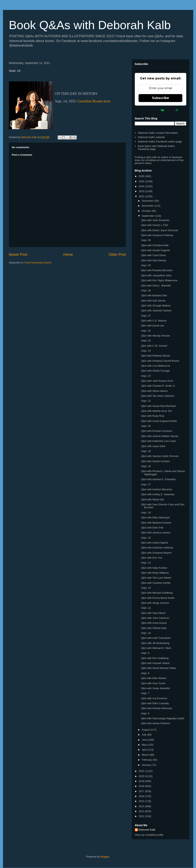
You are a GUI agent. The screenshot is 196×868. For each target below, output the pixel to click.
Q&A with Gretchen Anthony (157, 548)
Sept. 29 (146, 265)
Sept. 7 (145, 693)
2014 (142, 806)
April (145, 750)
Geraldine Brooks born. (94, 101)
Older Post (117, 255)
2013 (142, 811)
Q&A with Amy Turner (153, 683)
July (144, 735)
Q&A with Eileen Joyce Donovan (160, 230)
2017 (142, 791)
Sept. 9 (145, 653)
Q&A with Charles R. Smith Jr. (158, 386)
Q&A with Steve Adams (154, 391)
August (146, 730)
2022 (142, 196)
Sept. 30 (146, 240)
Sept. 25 (146, 331)
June (145, 740)
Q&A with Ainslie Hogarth (155, 250)
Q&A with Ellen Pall (152, 528)
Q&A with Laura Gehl (153, 446)
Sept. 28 (146, 290)
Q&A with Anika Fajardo (155, 543)
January (147, 765)
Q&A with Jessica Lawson (156, 533)
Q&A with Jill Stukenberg (155, 643)
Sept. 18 (146, 466)
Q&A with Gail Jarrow (153, 301)
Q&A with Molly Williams (155, 573)
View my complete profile (149, 835)
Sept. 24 (146, 341)
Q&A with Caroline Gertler (156, 583)
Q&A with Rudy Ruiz (153, 416)
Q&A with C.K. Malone (154, 321)
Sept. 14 (146, 563)
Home (68, 255)
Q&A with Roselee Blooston (157, 270)
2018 (142, 786)
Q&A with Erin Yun (152, 558)
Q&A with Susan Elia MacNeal (158, 406)
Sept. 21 (146, 401)
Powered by (160, 110)
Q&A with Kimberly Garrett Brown (160, 361)
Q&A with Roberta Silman (156, 356)
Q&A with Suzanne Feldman (157, 235)
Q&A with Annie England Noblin (159, 421)
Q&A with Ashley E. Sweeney (158, 494)
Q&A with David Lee (153, 326)
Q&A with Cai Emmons (154, 698)
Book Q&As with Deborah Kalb (90, 25)
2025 (142, 181)
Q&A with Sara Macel (153, 613)
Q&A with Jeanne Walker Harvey (160, 436)
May (144, 745)
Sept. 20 (146, 426)
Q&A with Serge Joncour (155, 603)
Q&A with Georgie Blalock (156, 306)
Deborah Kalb (147, 830)
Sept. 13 (146, 588)
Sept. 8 (145, 673)
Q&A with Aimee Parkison (156, 723)
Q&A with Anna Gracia (154, 623)
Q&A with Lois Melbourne (156, 366)
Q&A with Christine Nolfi (155, 245)
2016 (142, 796)
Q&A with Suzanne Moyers (156, 553)
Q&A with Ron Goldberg (155, 658)
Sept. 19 (146, 451)
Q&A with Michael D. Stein (156, 648)
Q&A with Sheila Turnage (155, 371)
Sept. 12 (146, 608)
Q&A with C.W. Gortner (154, 346)
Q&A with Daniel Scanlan (155, 461)
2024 (142, 186)
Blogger (105, 857)
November (148, 206)
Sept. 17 (146, 484)
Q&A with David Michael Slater (159, 668)
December (148, 201)
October (147, 211)
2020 (142, 776)
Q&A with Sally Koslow (154, 568)
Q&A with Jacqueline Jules (156, 275)
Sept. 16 (146, 513)
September (148, 216)
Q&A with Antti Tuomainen (156, 638)
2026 (142, 176)
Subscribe (161, 98)
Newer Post (18, 255)
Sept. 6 (145, 713)
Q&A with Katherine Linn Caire (159, 441)
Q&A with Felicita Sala (154, 628)
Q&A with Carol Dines (153, 255)
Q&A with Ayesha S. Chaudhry (158, 479)
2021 (142, 771)
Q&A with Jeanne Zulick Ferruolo (160, 456)
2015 (142, 801)
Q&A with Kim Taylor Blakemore (159, 280)
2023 (142, 191)
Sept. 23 (146, 351)
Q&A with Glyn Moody (154, 260)
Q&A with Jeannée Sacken (156, 310)
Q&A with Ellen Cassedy (155, 703)
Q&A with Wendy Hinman (156, 336)
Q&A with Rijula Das (153, 499)
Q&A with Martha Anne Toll (156, 411)
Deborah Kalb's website (151, 137)
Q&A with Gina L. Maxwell (156, 286)
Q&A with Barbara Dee (154, 295)
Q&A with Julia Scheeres (155, 220)
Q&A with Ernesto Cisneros (157, 431)
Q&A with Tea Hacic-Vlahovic (158, 396)
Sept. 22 (146, 376)
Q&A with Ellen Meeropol (155, 517)
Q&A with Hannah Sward (155, 663)
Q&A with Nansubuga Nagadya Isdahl (163, 718)
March (146, 755)
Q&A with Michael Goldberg (157, 593)
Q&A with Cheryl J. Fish (155, 225)
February (147, 760)
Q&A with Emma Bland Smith (158, 598)
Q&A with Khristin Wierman (157, 708)
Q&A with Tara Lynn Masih (156, 578)
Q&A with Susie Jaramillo (155, 688)
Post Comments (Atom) (38, 263)
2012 (142, 816)
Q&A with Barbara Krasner (156, 523)
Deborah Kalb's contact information (158, 133)
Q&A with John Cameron (155, 618)
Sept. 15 (146, 538)
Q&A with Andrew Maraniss (157, 489)
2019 (142, 781)
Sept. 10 (146, 633)
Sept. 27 (146, 316)
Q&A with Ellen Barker (154, 678)
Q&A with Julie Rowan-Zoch (157, 381)
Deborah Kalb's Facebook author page (160, 142)
